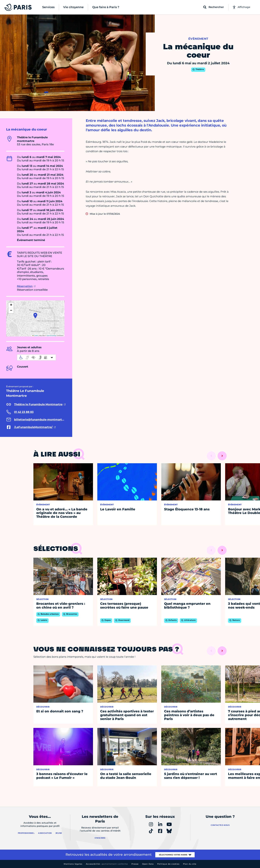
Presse (135, 864)
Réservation (25, 286)
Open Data (148, 864)
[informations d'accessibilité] (36, 357)
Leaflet (35, 336)
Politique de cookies (168, 864)
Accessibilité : (107, 864)
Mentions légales (73, 864)
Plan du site (190, 864)
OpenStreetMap (51, 336)
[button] (35, 316)
